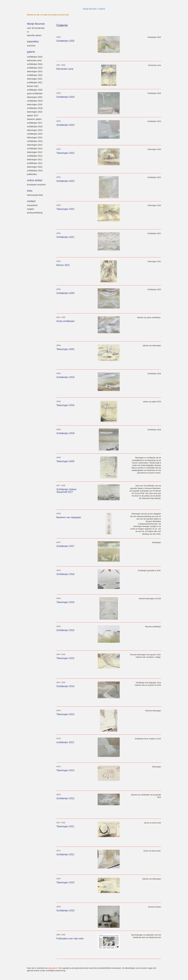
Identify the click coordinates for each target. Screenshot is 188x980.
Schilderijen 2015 (35, 134)
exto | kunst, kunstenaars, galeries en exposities (35, 9)
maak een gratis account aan (56, 15)
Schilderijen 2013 (35, 149)
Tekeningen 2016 (35, 130)
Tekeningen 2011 (35, 160)
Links (30, 191)
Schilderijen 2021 (35, 82)
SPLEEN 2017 (33, 115)
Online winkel (35, 180)
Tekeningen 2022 (35, 79)
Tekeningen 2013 (35, 152)
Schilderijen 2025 (35, 57)
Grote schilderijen (35, 93)
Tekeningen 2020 (35, 97)
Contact (31, 201)
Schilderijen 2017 (35, 123)
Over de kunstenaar (36, 28)
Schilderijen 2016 (35, 126)
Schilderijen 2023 (35, 68)
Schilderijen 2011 (35, 163)
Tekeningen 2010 (35, 167)
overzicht (31, 46)
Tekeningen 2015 (35, 138)
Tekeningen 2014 (35, 145)
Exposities (33, 42)
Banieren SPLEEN (34, 119)
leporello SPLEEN (34, 35)
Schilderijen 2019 (35, 101)
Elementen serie (34, 60)
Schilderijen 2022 (35, 75)
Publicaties (32, 174)
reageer (31, 209)
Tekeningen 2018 (35, 112)
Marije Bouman (90, 9)
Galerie (31, 52)
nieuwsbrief (32, 205)
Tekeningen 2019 (35, 104)
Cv (28, 32)
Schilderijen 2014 (35, 141)
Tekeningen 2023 (35, 71)
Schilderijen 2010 (35, 171)
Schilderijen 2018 (35, 108)
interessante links (35, 195)
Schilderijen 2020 (35, 90)
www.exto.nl (53, 968)
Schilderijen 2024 (35, 64)
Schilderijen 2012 (35, 156)
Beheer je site (33, 15)
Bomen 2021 (33, 86)
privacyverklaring (35, 213)
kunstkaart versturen (36, 185)
